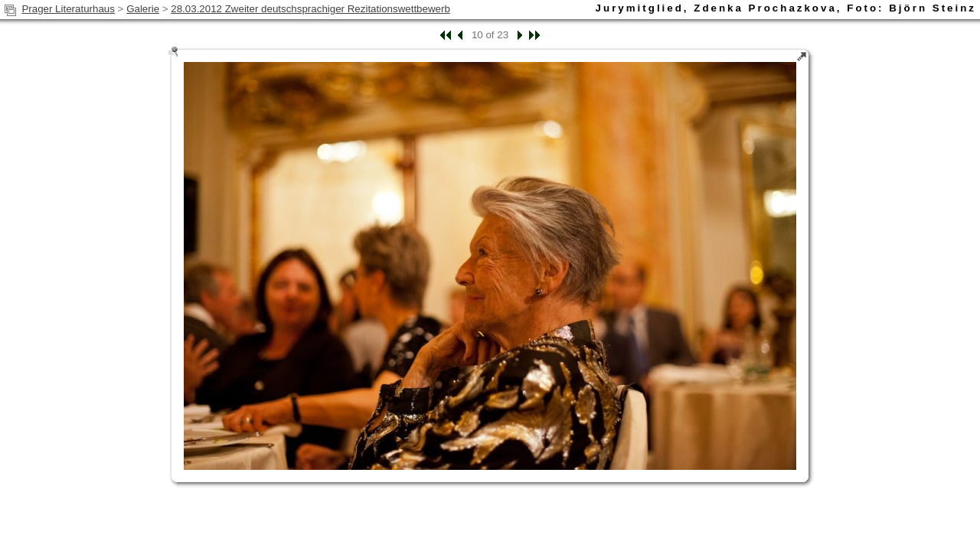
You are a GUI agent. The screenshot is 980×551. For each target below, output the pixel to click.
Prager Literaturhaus (68, 9)
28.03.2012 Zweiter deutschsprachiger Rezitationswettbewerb (310, 9)
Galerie (143, 9)
